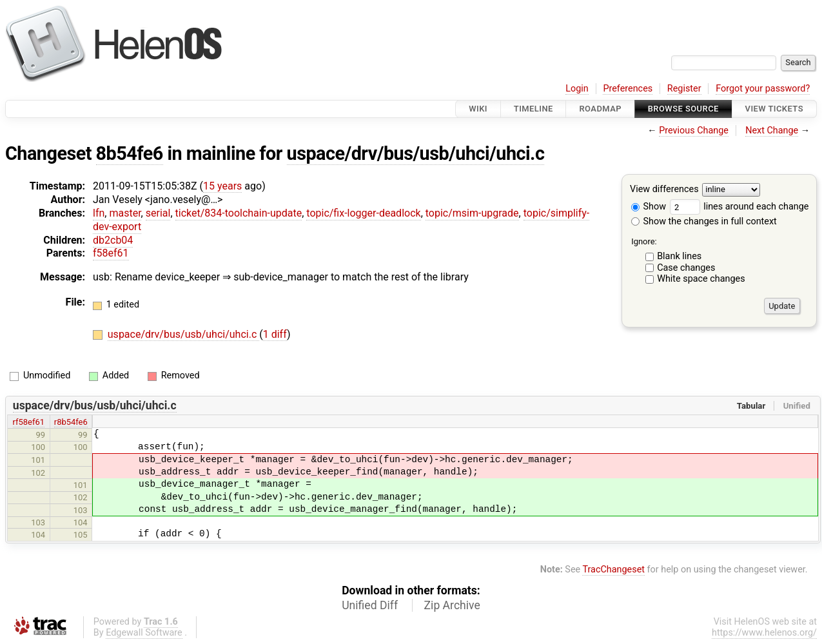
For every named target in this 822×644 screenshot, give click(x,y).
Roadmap (600, 109)
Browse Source (683, 109)
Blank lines (679, 256)
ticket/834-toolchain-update (239, 213)
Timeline (533, 109)
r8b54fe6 (71, 422)
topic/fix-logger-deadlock (363, 213)
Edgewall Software (144, 633)
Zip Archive (452, 605)
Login (577, 89)
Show (649, 207)
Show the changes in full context (704, 221)
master (125, 213)
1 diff (275, 334)
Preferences (628, 89)
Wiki (478, 109)
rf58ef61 (29, 422)
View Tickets (774, 109)
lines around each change (739, 207)
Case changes (686, 268)
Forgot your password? (763, 89)
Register (684, 89)
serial (158, 213)
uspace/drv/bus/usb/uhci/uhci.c (416, 153)
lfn (99, 213)
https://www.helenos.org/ (764, 633)
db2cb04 (113, 240)
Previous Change (694, 131)
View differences (664, 190)
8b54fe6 (130, 153)
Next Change (772, 131)
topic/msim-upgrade (472, 213)
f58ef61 (111, 253)
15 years (222, 186)
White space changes (701, 279)
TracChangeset (613, 570)
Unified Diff (370, 605)
